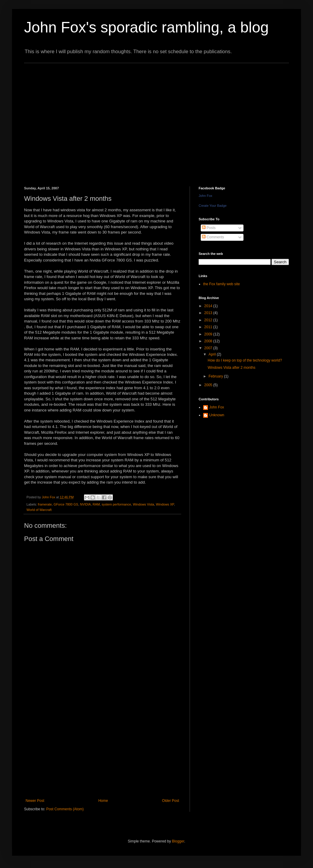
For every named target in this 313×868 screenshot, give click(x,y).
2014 (209, 306)
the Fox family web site (222, 284)
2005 (209, 385)
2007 (209, 348)
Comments (213, 237)
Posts (209, 228)
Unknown (217, 415)
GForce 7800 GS (66, 504)
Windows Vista (143, 504)
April (213, 354)
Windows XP (165, 504)
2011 (209, 327)
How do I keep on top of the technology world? (245, 360)
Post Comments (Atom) (65, 809)
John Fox (205, 196)
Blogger (178, 841)
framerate (45, 504)
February (216, 376)
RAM (96, 504)
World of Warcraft (39, 510)
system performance (116, 504)
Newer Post (35, 801)
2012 (209, 320)
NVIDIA (85, 504)
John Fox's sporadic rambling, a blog (146, 27)
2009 (209, 334)
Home (103, 801)
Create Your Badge (213, 206)
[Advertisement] (56, 119)
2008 (209, 341)
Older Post (170, 801)
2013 (209, 313)
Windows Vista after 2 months (232, 368)
